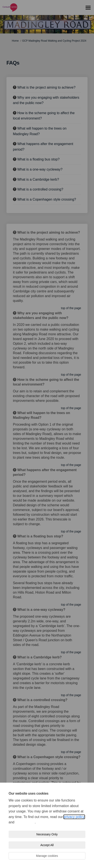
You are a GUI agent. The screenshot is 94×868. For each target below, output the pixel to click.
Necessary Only (47, 834)
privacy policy (74, 817)
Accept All (47, 845)
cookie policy (25, 822)
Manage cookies (47, 856)
